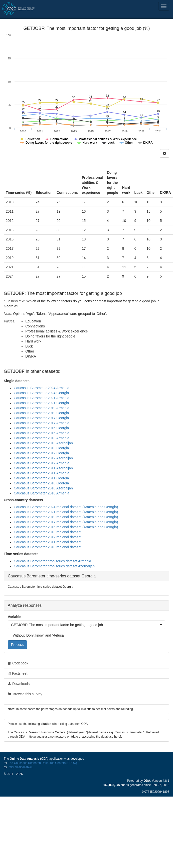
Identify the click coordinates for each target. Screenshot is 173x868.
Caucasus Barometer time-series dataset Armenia (52, 561)
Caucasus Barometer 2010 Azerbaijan (43, 488)
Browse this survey (25, 694)
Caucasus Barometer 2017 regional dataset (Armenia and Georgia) (66, 522)
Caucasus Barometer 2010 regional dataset (48, 547)
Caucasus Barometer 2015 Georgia (41, 428)
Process (17, 645)
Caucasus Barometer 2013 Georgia (41, 448)
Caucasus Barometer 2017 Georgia (41, 418)
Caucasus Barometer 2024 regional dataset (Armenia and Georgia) (66, 507)
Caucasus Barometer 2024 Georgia (41, 393)
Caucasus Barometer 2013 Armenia (42, 438)
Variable (15, 617)
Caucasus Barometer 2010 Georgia (41, 483)
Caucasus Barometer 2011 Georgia (41, 478)
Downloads (19, 684)
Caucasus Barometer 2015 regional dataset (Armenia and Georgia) (66, 527)
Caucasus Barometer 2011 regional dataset (48, 542)
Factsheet (18, 673)
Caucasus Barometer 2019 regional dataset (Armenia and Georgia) (66, 517)
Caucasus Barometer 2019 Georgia (41, 413)
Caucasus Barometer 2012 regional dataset (48, 537)
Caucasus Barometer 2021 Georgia (41, 403)
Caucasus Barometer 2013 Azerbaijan (43, 443)
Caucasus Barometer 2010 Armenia (42, 493)
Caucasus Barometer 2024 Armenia (42, 388)
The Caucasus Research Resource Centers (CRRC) (43, 763)
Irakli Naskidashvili (20, 767)
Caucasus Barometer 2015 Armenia (42, 433)
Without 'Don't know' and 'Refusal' (36, 635)
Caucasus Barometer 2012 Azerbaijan (43, 458)
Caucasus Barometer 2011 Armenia (42, 473)
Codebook (18, 663)
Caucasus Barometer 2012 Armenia (42, 463)
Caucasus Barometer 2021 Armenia (42, 398)
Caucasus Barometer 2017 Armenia (42, 423)
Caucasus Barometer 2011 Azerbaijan (43, 468)
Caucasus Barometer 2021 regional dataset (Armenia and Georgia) (66, 512)
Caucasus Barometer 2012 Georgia (41, 453)
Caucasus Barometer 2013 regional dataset (48, 532)
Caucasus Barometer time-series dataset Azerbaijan (54, 566)
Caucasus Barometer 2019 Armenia (42, 408)
